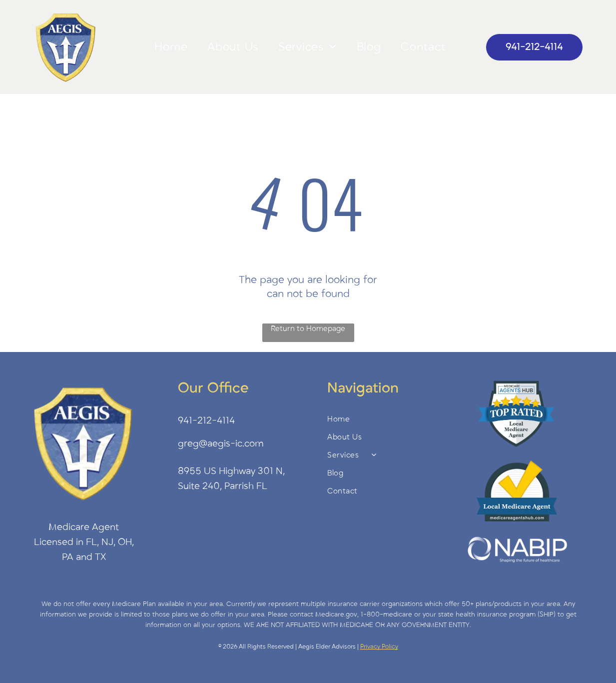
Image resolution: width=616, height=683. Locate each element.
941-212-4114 (206, 420)
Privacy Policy (379, 646)
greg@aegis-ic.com (221, 443)
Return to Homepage (308, 328)
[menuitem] (171, 47)
